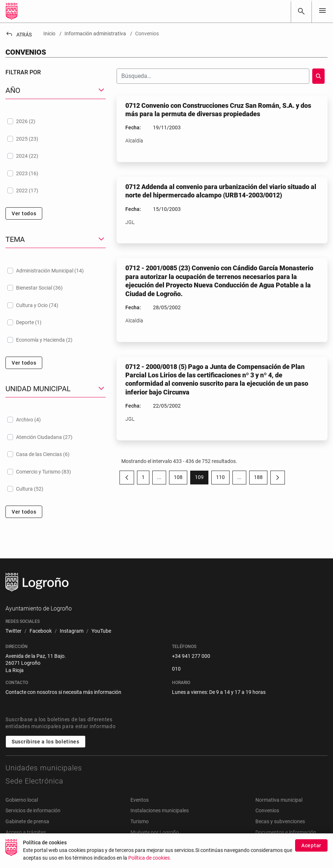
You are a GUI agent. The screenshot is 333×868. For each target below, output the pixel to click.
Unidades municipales (44, 768)
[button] (56, 91)
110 (223, 479)
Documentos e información (286, 832)
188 (261, 479)
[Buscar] (301, 11)
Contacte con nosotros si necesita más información (63, 692)
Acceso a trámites (26, 832)
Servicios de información (33, 810)
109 (202, 479)
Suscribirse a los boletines (46, 742)
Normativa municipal (279, 800)
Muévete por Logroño (155, 832)
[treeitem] (56, 121)
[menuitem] (13, 631)
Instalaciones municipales (160, 810)
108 (181, 479)
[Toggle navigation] (322, 11)
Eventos (140, 800)
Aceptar (311, 846)
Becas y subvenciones (280, 821)
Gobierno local (22, 800)
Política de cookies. (150, 859)
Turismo (140, 821)
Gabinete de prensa (27, 821)
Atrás (19, 35)
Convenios (267, 810)
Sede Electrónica (34, 781)
